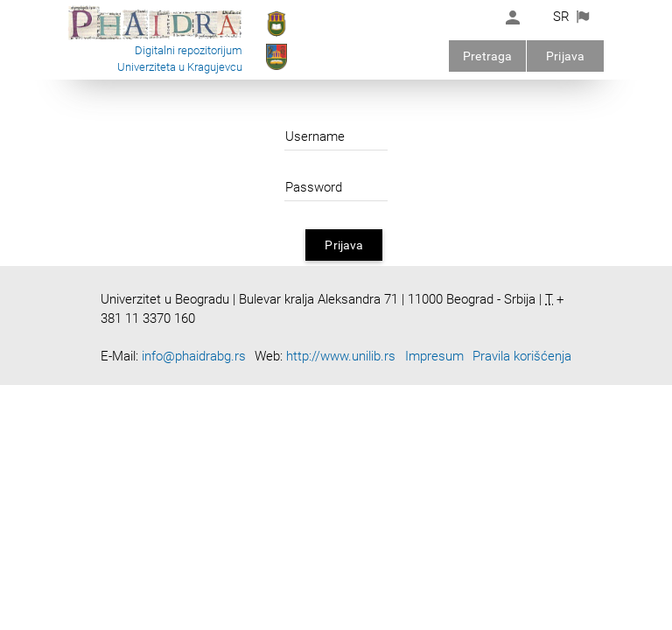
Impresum (434, 356)
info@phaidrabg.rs (194, 356)
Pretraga (487, 56)
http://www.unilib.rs (341, 356)
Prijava (565, 56)
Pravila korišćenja (522, 356)
